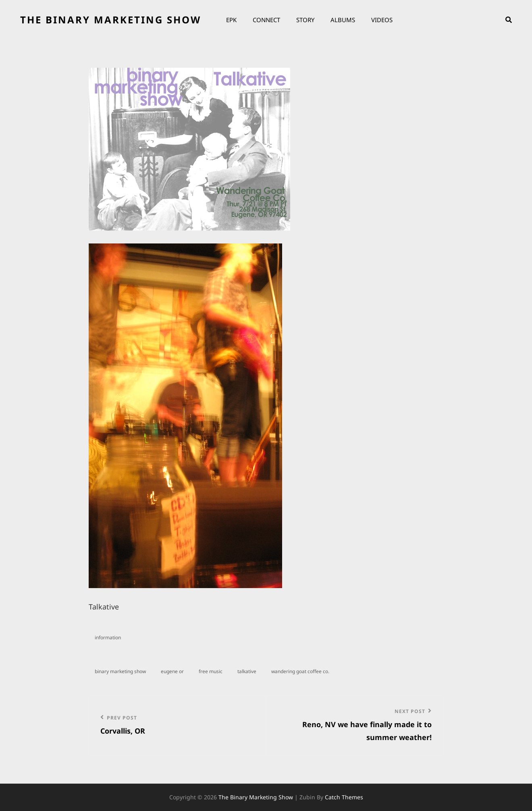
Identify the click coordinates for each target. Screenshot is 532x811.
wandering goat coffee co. (300, 671)
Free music (211, 671)
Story (305, 20)
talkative (247, 671)
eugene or (172, 671)
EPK (231, 20)
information (108, 637)
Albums (343, 20)
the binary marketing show (111, 20)
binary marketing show (120, 671)
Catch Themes (344, 797)
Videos (382, 20)
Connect (266, 20)
